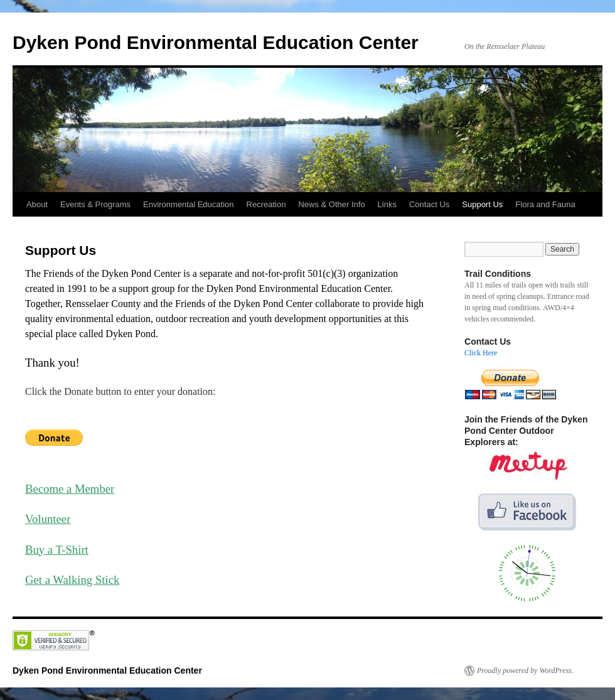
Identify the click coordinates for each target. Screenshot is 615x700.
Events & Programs (95, 204)
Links (387, 204)
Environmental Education (189, 204)
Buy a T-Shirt (57, 550)
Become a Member (70, 489)
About (37, 204)
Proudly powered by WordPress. (525, 670)
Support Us (482, 204)
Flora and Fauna (545, 204)
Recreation (266, 204)
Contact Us (429, 204)
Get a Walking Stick (72, 580)
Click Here (481, 353)
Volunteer (48, 519)
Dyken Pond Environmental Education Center (216, 42)
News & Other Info (331, 204)
